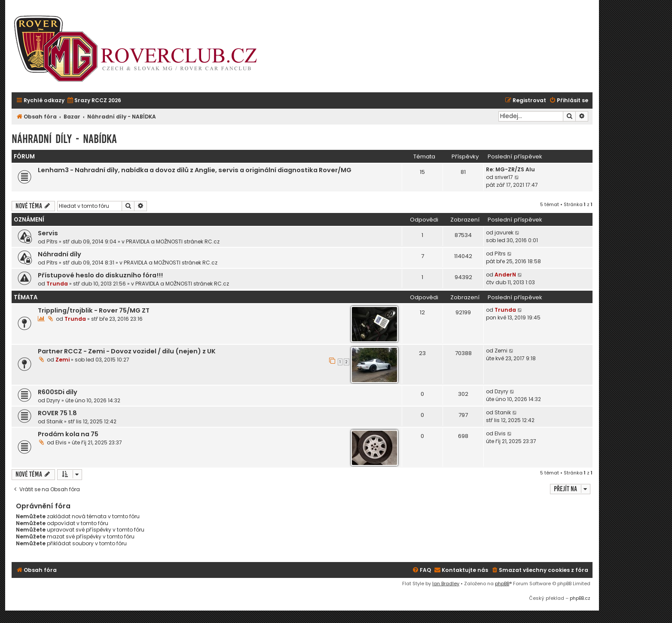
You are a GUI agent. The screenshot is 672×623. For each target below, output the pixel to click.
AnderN (505, 275)
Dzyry (53, 400)
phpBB (502, 583)
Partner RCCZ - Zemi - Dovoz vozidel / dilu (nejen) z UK (127, 351)
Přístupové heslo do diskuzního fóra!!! (100, 275)
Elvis (61, 442)
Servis (48, 233)
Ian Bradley (446, 583)
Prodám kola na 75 (68, 434)
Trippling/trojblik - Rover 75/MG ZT (94, 310)
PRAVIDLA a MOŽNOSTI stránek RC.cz (173, 242)
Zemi (63, 360)
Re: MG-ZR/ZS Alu (510, 169)
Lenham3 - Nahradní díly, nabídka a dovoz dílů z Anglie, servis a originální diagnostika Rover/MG (195, 170)
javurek (504, 232)
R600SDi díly (58, 392)
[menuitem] (94, 101)
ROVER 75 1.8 (57, 413)
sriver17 (504, 177)
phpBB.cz (580, 598)
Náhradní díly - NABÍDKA (64, 139)
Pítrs (52, 242)
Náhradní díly (60, 254)
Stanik (55, 421)
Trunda (57, 284)
